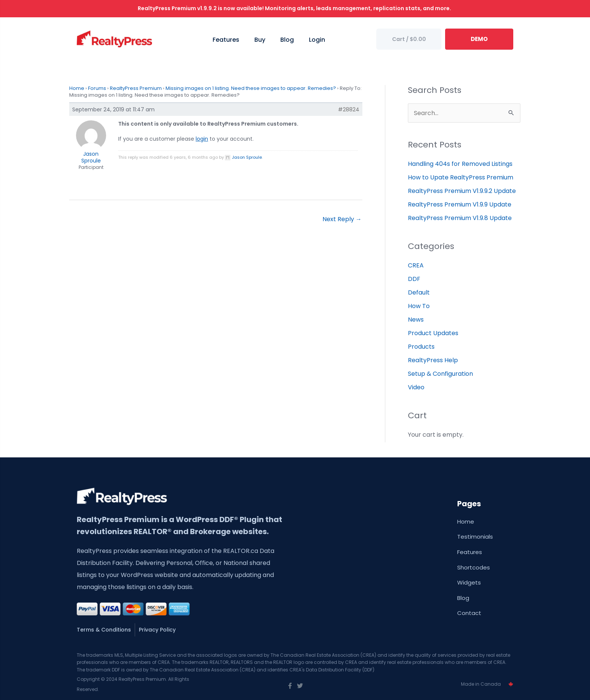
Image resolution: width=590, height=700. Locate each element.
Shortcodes (474, 567)
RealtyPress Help (433, 360)
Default (419, 292)
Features (470, 552)
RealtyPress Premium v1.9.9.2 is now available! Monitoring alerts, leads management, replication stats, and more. (295, 8)
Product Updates (433, 333)
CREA (416, 265)
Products (421, 347)
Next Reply (342, 219)
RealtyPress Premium (136, 88)
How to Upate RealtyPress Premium (461, 177)
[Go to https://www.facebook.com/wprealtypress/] (290, 686)
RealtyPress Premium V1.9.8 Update (460, 218)
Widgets (469, 582)
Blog (463, 598)
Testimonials (475, 537)
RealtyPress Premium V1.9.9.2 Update (462, 191)
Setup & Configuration (440, 374)
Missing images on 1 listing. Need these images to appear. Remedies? (251, 88)
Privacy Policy (157, 630)
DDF (414, 279)
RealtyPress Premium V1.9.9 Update (460, 204)
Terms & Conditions (104, 630)
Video (416, 387)
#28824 (349, 109)
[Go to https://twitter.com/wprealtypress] (300, 686)
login (202, 139)
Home (77, 88)
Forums (97, 88)
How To (419, 306)
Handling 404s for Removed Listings (460, 164)
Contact (469, 613)
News (416, 320)
